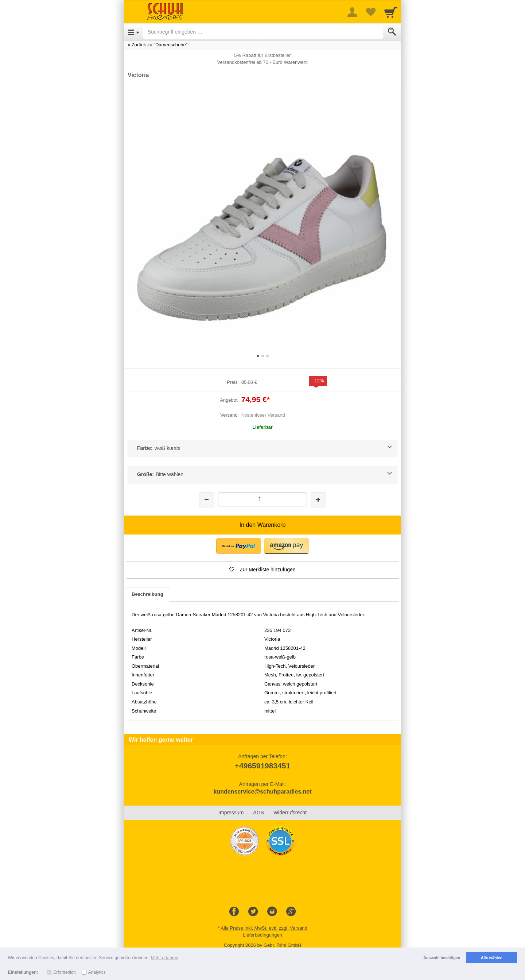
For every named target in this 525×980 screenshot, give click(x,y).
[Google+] (291, 912)
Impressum (231, 813)
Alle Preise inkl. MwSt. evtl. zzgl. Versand (264, 928)
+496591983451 (262, 766)
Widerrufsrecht (290, 813)
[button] (262, 570)
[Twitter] (253, 912)
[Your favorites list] (370, 12)
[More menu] (352, 12)
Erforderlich (64, 972)
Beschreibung (147, 594)
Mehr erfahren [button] (165, 958)
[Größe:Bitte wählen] (262, 475)
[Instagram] (272, 912)
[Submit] (392, 32)
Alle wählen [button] (492, 958)
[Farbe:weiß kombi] (262, 448)
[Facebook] (234, 912)
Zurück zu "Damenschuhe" (160, 45)
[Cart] (391, 12)
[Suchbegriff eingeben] (263, 32)
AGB (258, 813)
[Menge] (262, 499)
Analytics (97, 972)
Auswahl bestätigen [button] (442, 958)
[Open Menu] (134, 32)
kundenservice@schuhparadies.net (262, 792)
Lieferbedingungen (262, 935)
